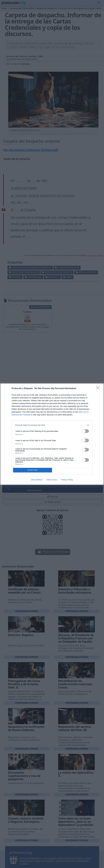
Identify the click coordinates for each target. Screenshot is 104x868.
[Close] (99, 389)
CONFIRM (33, 470)
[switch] (85, 431)
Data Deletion (37, 480)
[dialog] (52, 434)
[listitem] (52, 425)
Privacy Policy (67, 480)
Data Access (52, 480)
